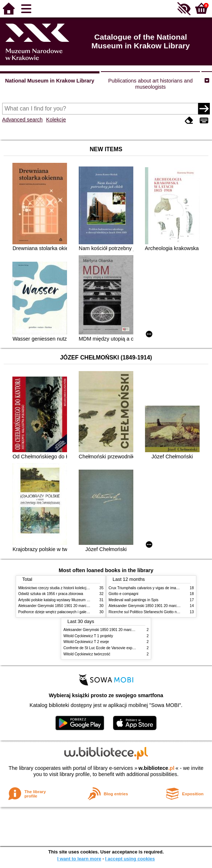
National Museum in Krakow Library (50, 81)
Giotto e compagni (123, 594)
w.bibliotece (156, 768)
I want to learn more (79, 859)
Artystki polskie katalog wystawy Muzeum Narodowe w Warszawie (72, 600)
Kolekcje (56, 120)
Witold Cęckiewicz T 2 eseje (86, 642)
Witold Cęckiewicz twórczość (87, 654)
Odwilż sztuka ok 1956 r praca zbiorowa (51, 594)
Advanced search (22, 120)
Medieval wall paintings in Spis (134, 600)
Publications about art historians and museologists (150, 84)
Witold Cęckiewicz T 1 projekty (88, 636)
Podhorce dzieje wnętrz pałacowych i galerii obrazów (61, 612)
